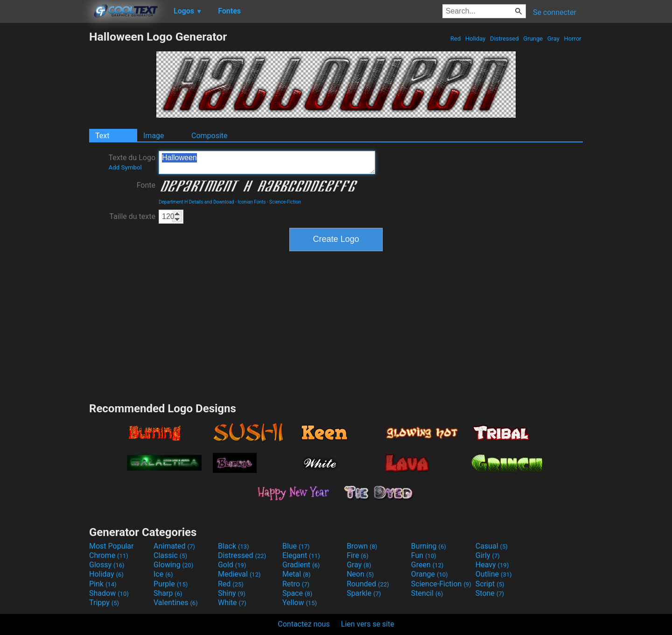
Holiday (476, 39)
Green (427, 565)
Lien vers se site (368, 624)
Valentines (176, 603)
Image (154, 136)
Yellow (300, 603)
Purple (171, 584)
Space (297, 593)
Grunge (533, 39)
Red (456, 39)
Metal (297, 574)
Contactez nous (304, 624)
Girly (488, 555)
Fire (358, 555)
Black (234, 546)
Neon (360, 574)
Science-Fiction (285, 202)
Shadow (109, 593)
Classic (170, 555)
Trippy (104, 603)
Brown (362, 546)
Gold (232, 565)
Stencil (427, 593)
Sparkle (364, 593)
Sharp (168, 593)
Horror (573, 39)
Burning (429, 546)
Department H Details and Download (196, 202)
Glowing (173, 565)
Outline (494, 574)
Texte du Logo (132, 162)
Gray (554, 39)
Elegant (301, 555)
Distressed (504, 39)
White (232, 603)
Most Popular (112, 546)
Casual (492, 546)
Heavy (492, 565)
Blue (296, 546)
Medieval (239, 574)
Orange (430, 574)
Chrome (109, 555)
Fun (424, 555)
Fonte (146, 185)
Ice (163, 574)
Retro (296, 584)
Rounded (368, 584)
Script (490, 584)
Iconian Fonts (252, 202)
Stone (490, 593)
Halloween (267, 162)
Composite (210, 136)
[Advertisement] (44, 170)
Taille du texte (132, 216)
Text (102, 136)
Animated (174, 546)
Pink (103, 584)
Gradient (301, 565)
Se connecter (555, 12)
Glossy (107, 565)
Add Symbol (125, 167)
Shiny (232, 593)
